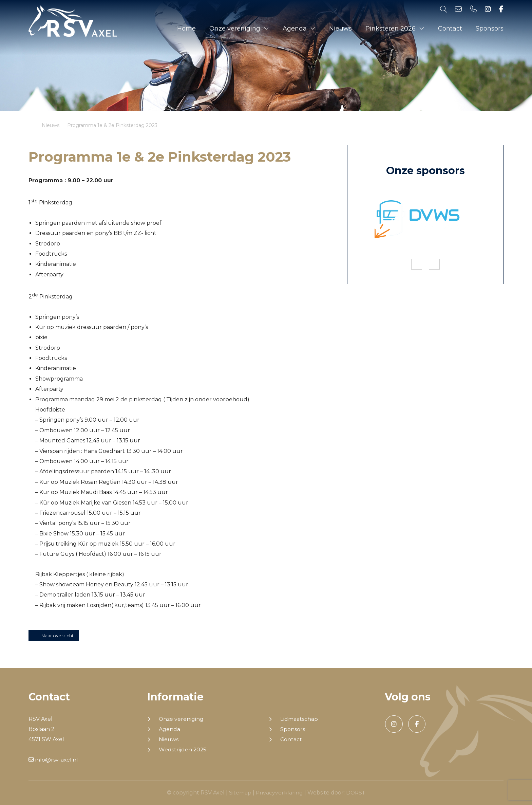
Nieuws (340, 29)
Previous (417, 264)
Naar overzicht (54, 636)
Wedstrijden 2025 (183, 750)
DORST (356, 793)
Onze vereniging (235, 29)
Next (434, 264)
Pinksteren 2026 (391, 29)
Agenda (295, 29)
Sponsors (490, 29)
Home (186, 29)
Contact (450, 29)
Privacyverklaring (279, 793)
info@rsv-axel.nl (54, 760)
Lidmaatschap (299, 719)
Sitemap (240, 793)
